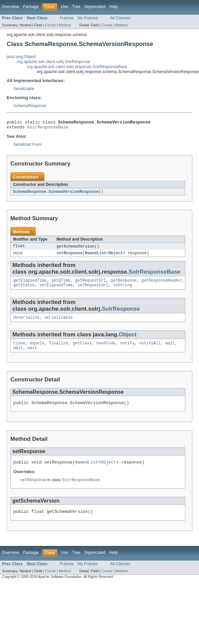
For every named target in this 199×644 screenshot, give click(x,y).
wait (170, 349)
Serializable (24, 89)
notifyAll (150, 349)
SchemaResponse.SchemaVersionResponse (56, 194)
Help (113, 7)
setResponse (69, 256)
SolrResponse (121, 313)
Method (65, 25)
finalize (59, 349)
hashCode (106, 349)
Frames (67, 18)
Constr (50, 25)
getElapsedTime (30, 284)
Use (64, 7)
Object (116, 256)
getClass (82, 349)
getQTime (61, 284)
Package (31, 7)
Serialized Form (28, 146)
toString (123, 290)
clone (19, 349)
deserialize (26, 323)
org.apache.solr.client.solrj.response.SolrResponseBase (77, 67)
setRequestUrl (93, 290)
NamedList (95, 256)
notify (127, 349)
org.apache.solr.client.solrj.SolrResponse (53, 62)
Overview (11, 7)
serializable (58, 323)
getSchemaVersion (75, 249)
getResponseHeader (162, 284)
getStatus (24, 290)
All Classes (120, 18)
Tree (76, 7)
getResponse (124, 284)
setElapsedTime (56, 290)
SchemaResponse (30, 106)
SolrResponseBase (48, 129)
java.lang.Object (21, 57)
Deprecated (95, 7)
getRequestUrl (90, 284)
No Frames (88, 18)
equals (37, 349)
